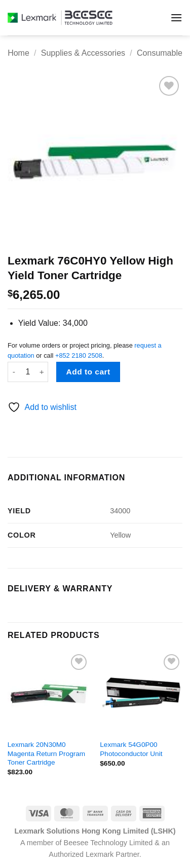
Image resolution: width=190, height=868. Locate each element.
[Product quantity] (28, 372)
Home (18, 53)
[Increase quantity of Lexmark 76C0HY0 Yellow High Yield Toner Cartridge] (42, 372)
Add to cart (88, 372)
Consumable (160, 53)
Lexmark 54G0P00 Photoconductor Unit (131, 749)
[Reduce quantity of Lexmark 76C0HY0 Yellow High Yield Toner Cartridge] (14, 372)
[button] (176, 17)
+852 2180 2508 (79, 355)
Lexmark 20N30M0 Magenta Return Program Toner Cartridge (46, 753)
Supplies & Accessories (83, 53)
